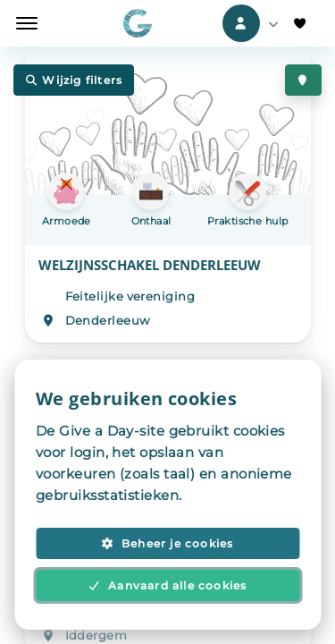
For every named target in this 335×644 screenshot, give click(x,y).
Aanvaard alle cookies (168, 585)
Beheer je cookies (167, 543)
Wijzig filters (74, 80)
